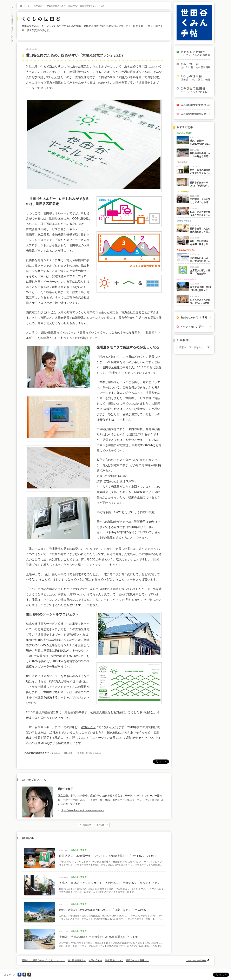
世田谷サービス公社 (74, 753)
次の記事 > (102, 825)
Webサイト (88, 727)
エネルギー (57, 753)
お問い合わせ (95, 960)
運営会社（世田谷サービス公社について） (43, 960)
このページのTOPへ (196, 960)
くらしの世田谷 (35, 6)
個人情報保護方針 (77, 960)
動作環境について (114, 960)
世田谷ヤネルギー (95, 753)
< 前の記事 (85, 825)
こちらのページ (94, 738)
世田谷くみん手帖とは (137, 960)
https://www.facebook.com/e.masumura (82, 810)
